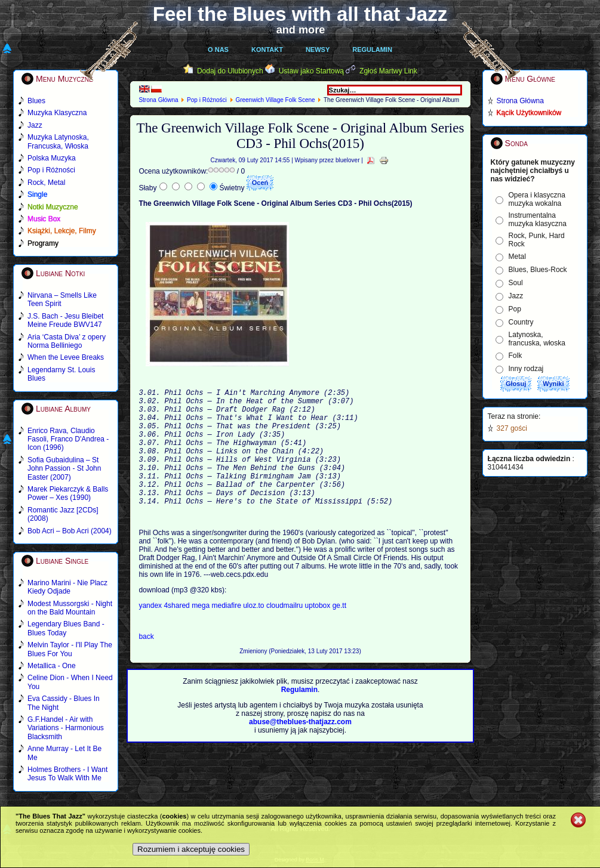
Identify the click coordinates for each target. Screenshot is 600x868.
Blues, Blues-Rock (538, 270)
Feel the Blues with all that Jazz (300, 14)
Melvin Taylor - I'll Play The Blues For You (70, 649)
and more (301, 30)
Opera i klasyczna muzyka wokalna (537, 199)
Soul (516, 283)
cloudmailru (286, 632)
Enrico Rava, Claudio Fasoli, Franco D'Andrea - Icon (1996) (68, 439)
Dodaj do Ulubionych (230, 71)
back (146, 663)
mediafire (226, 632)
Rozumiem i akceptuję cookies (191, 849)
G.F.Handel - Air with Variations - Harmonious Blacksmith (66, 728)
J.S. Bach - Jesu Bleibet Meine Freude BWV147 (65, 320)
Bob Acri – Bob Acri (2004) (70, 531)
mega (201, 632)
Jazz (516, 296)
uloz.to (255, 632)
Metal (517, 257)
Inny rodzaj (526, 369)
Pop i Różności (207, 100)
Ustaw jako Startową (311, 71)
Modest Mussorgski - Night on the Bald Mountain (70, 608)
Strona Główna (158, 100)
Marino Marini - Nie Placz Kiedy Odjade (67, 587)
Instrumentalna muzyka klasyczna (538, 220)
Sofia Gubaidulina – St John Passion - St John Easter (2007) (64, 469)
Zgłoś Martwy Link (388, 71)
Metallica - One (52, 666)
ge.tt (339, 632)
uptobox (319, 632)
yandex (151, 632)
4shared (178, 632)
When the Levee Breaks (66, 357)
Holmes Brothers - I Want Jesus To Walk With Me (67, 774)
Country (521, 322)
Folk (516, 356)
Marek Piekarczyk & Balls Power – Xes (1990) (68, 493)
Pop (515, 309)
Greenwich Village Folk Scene (275, 100)
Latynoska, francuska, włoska (537, 339)
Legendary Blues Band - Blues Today (66, 628)
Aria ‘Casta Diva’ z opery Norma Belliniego (67, 341)
